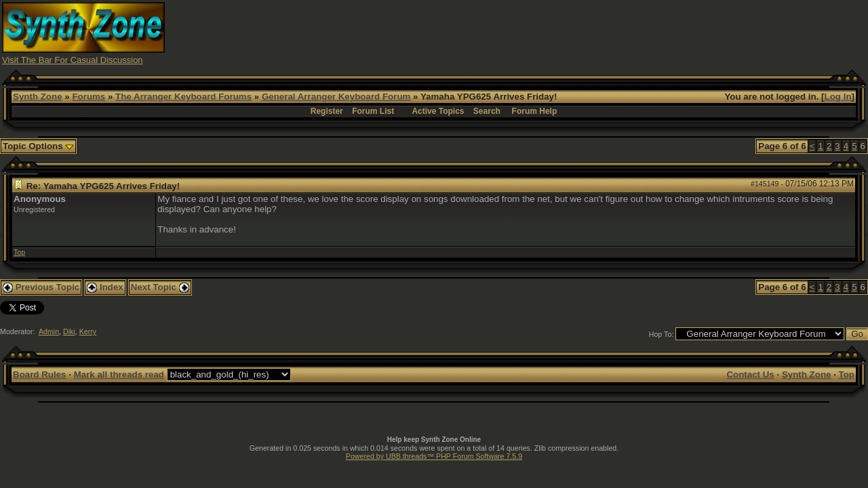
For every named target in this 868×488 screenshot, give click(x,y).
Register (327, 111)
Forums (88, 97)
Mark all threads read (119, 374)
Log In (838, 97)
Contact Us (750, 374)
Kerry (88, 331)
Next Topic (160, 287)
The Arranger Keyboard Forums (183, 97)
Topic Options (38, 146)
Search (487, 111)
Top (19, 252)
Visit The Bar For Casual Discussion (73, 60)
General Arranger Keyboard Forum (336, 97)
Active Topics (438, 111)
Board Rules (40, 374)
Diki (69, 331)
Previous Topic (41, 287)
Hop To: (662, 334)
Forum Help (535, 111)
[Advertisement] (619, 33)
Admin (49, 331)
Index (105, 287)
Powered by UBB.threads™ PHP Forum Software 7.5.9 (434, 456)
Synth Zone (38, 97)
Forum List (373, 111)
